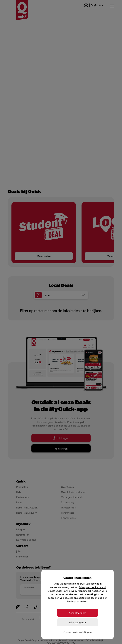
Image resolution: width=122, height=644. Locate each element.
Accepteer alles (77, 613)
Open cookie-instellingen (78, 632)
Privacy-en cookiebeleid (92, 587)
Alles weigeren (78, 622)
